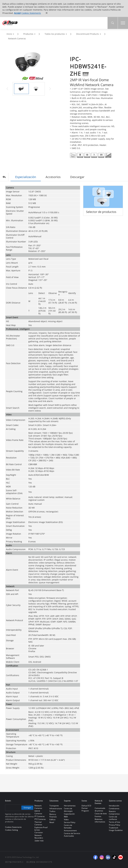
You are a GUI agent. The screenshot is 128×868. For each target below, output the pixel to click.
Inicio (9, 34)
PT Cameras (40, 816)
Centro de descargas (68, 810)
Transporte (54, 806)
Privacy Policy (114, 825)
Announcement (70, 831)
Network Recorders (39, 837)
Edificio (52, 820)
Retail (52, 822)
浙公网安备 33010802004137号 (39, 862)
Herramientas (70, 806)
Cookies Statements (31, 13)
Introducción (114, 806)
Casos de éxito (101, 814)
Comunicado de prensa (100, 809)
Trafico (52, 811)
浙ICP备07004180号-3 (14, 862)
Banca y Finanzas (53, 815)
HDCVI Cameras (38, 812)
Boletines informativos (100, 820)
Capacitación (69, 814)
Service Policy (70, 822)
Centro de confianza (113, 818)
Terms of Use (114, 822)
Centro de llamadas (68, 826)
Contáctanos (114, 808)
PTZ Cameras (40, 819)
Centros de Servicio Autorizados (72, 835)
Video (66, 820)
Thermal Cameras (38, 823)
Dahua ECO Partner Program (86, 808)
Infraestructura (56, 808)
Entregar (27, 808)
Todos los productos (55, 34)
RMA (66, 817)
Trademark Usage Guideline (116, 829)
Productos (28, 34)
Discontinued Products (88, 34)
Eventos (98, 816)
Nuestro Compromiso (114, 813)
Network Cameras (17, 39)
